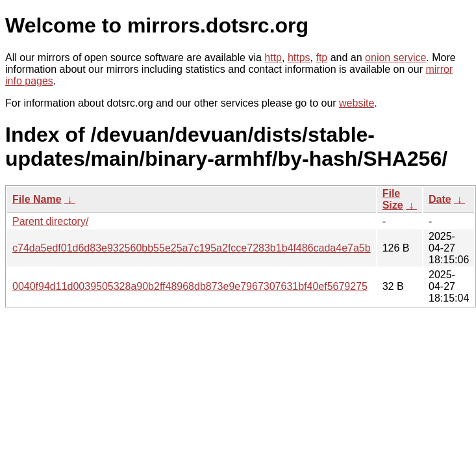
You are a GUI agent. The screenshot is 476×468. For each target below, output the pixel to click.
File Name (37, 199)
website (357, 103)
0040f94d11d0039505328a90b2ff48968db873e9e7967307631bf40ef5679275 (190, 286)
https (299, 58)
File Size (393, 199)
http (273, 58)
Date (440, 199)
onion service (395, 58)
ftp (321, 58)
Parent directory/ (50, 221)
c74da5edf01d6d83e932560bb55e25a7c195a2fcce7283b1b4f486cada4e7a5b (192, 248)
